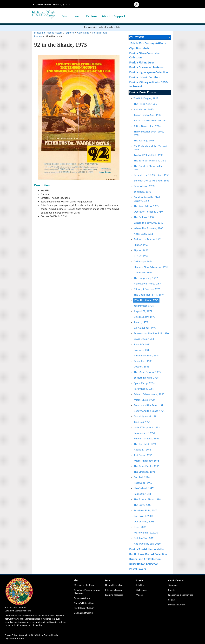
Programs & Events (83, 598)
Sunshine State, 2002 (146, 510)
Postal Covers (138, 569)
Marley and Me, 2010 (146, 533)
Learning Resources (114, 595)
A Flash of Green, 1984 (147, 356)
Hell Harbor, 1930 (144, 109)
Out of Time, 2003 (144, 522)
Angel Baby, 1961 (144, 234)
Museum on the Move (84, 585)
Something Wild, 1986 (146, 378)
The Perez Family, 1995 (147, 466)
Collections (83, 33)
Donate (171, 590)
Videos (139, 595)
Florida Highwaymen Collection (149, 72)
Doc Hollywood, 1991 (146, 416)
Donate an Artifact (177, 605)
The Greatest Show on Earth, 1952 (150, 168)
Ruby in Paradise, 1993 (147, 439)
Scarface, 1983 (142, 350)
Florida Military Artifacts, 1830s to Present (149, 84)
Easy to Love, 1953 (144, 186)
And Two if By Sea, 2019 (147, 544)
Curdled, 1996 (142, 477)
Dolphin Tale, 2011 (144, 538)
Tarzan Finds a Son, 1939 (148, 115)
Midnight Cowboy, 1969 (147, 289)
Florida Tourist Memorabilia (147, 549)
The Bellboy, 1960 (144, 217)
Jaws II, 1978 (141, 322)
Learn (77, 16)
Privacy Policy (11, 635)
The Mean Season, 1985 (147, 372)
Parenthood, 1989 (144, 389)
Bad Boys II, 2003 (143, 516)
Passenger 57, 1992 (145, 433)
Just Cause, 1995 (143, 455)
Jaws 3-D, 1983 (142, 344)
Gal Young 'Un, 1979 (145, 328)
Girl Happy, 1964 (143, 261)
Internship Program (114, 590)
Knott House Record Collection (148, 554)
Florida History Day (114, 585)
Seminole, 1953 (143, 192)
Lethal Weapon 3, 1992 (147, 427)
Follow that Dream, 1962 (148, 239)
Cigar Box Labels (139, 48)
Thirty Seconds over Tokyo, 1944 (149, 133)
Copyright (24, 635)
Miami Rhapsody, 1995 (147, 461)
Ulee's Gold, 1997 (144, 488)
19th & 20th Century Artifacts (148, 43)
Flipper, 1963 (141, 245)
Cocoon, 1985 (142, 367)
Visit (66, 16)
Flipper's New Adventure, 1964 (151, 267)
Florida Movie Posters (143, 92)
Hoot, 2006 (140, 527)
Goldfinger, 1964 (143, 273)
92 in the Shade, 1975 (146, 300)
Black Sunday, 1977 (145, 317)
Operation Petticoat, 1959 (148, 212)
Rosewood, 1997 (143, 483)
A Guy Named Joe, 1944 (147, 126)
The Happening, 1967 (146, 278)
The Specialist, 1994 (145, 444)
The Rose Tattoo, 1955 (146, 206)
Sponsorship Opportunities (180, 595)
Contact (172, 600)
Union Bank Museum (84, 613)
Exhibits (140, 585)
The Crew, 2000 (143, 505)
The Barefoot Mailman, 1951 (150, 161)
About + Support (113, 16)
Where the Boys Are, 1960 (149, 223)
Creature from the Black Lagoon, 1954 (147, 199)
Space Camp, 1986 (144, 383)
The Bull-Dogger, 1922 (146, 98)
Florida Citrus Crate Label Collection (145, 55)
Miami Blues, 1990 (144, 400)
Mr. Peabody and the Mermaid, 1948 (151, 148)
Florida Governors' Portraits (146, 67)
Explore (92, 16)
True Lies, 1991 (142, 422)
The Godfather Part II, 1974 (149, 295)
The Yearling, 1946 (144, 141)
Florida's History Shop (84, 603)
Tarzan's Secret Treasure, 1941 (151, 121)
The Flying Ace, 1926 (145, 104)
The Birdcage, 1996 (145, 472)
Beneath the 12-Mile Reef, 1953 (152, 175)
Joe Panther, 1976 (144, 306)
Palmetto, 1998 (142, 494)
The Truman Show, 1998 (147, 499)
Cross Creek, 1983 (144, 339)
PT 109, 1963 (141, 256)
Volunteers (173, 585)
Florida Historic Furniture (145, 77)
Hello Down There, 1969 (147, 284)
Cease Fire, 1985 (143, 361)
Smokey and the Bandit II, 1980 (151, 333)
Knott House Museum (84, 608)
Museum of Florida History (48, 33)
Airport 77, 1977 (143, 311)
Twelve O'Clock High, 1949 (149, 155)
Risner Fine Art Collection (145, 559)
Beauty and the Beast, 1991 (149, 405)
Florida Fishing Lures (142, 62)
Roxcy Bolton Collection (144, 564)
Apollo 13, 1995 (143, 450)
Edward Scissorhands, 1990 (149, 394)
